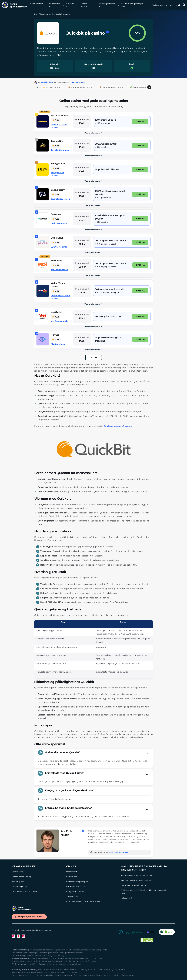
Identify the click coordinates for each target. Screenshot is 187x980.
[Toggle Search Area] (184, 5)
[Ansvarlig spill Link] (38, 882)
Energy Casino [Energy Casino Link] (59, 164)
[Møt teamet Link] (92, 872)
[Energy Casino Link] (43, 170)
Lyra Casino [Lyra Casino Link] (57, 238)
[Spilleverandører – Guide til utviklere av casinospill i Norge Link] (147, 892)
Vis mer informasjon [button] (94, 133)
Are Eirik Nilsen (47, 82)
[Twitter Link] (13, 936)
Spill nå (140, 121)
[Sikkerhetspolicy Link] (38, 887)
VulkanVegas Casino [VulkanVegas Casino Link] (58, 285)
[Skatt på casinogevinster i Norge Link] (147, 880)
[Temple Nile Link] (43, 145)
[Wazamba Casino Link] (43, 121)
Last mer (94, 357)
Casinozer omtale (59, 223)
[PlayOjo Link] (43, 339)
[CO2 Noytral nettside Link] (167, 933)
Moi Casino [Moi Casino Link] (57, 261)
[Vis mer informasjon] (94, 133)
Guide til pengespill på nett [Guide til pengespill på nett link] (132, 5)
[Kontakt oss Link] (92, 877)
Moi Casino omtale (60, 270)
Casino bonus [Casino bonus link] (84, 5)
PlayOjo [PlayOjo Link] (55, 335)
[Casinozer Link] (43, 219)
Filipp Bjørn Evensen (78, 82)
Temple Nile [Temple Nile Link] (57, 141)
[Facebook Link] (18, 936)
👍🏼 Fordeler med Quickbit (80, 87)
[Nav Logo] (13, 5)
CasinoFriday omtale (61, 199)
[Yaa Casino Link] (43, 316)
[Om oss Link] (92, 866)
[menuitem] (37, 5)
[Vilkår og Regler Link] (38, 866)
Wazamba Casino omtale (59, 126)
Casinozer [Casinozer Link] (56, 214)
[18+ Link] (121, 933)
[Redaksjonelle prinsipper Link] (92, 882)
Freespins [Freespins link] (71, 5)
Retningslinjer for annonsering (109, 107)
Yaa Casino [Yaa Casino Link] (57, 312)
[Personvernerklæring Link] (38, 877)
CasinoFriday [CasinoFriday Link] (58, 190)
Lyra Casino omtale (60, 247)
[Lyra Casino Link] (43, 242)
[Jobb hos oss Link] (92, 896)
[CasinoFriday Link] (43, 194)
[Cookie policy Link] (38, 872)
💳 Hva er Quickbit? (52, 87)
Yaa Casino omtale (59, 321)
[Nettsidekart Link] (147, 898)
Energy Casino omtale (58, 174)
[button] (179, 5)
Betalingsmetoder (47, 14)
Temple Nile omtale (60, 150)
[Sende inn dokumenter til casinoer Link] (147, 875)
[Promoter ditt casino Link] (92, 887)
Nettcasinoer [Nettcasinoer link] (55, 5)
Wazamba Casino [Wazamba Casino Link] (60, 116)
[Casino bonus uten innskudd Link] (147, 885)
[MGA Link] (151, 933)
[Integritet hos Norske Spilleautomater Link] (92, 901)
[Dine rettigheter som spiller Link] (38, 891)
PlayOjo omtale (58, 344)
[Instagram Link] (24, 936)
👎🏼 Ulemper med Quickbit (111, 87)
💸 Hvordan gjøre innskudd (143, 87)
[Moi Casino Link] (43, 265)
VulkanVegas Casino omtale (60, 297)
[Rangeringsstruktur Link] (92, 891)
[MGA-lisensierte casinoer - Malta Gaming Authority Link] (147, 868)
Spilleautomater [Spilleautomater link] (36, 5)
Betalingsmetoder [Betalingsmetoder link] (107, 5)
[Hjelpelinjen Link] (134, 933)
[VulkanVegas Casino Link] (43, 291)
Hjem (36, 14)
